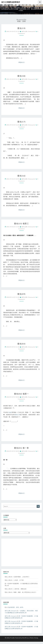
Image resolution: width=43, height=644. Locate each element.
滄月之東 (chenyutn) (28, 31)
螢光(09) (21, 294)
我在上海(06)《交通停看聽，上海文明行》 (17, 577)
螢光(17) (21, 122)
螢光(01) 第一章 (21, 448)
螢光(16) (21, 176)
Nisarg (36, 638)
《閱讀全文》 (22, 62)
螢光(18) (21, 76)
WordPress (26, 638)
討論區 (10, 412)
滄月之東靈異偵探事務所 (11, 2)
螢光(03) (21, 344)
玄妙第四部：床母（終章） (16, 607)
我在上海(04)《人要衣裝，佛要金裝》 (16, 589)
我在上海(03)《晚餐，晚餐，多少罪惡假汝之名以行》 (21, 592)
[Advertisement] (21, 552)
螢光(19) (21, 28)
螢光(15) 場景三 (21, 224)
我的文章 (17, 415)
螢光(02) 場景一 (21, 394)
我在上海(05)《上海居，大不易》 (15, 580)
